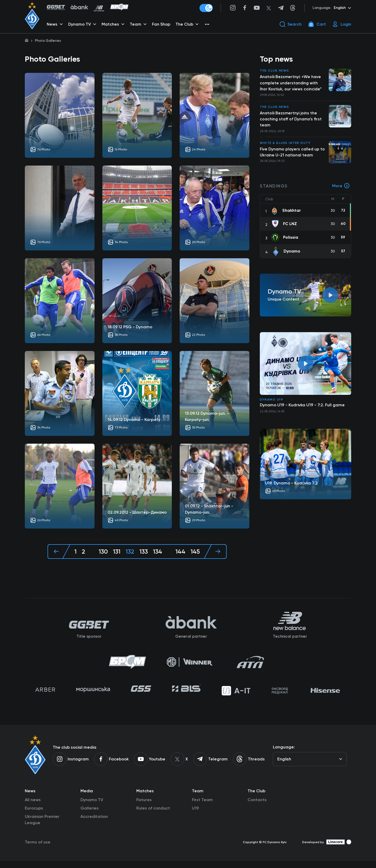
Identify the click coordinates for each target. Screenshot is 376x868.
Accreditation (94, 823)
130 (102, 552)
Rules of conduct (153, 815)
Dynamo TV (92, 807)
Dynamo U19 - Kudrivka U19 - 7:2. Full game (302, 407)
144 (181, 552)
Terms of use (38, 849)
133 (144, 552)
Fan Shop (162, 25)
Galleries (90, 815)
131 (116, 552)
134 (158, 552)
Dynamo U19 (271, 402)
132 (130, 552)
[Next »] (216, 552)
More (341, 189)
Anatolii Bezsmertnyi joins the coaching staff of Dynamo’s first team (291, 121)
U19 (195, 815)
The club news (275, 72)
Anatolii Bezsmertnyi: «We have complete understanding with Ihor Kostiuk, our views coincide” (291, 84)
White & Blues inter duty (285, 145)
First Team (202, 807)
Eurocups (34, 815)
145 (196, 552)
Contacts (257, 807)
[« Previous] (58, 552)
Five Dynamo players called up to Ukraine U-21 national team (293, 154)
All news (33, 807)
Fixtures (144, 807)
